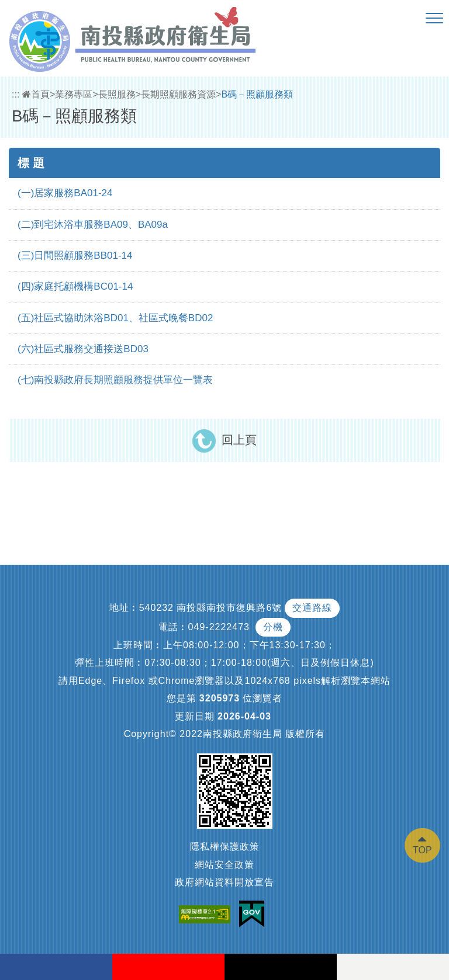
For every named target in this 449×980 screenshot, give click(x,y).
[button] (434, 19)
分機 (273, 627)
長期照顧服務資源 (178, 94)
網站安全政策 (224, 865)
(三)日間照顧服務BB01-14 (75, 256)
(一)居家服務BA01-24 (65, 193)
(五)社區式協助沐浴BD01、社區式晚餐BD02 (115, 318)
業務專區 (74, 94)
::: (15, 94)
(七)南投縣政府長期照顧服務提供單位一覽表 (115, 380)
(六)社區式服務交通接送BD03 (83, 349)
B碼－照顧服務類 (257, 94)
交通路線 (312, 608)
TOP (422, 850)
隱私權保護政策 (225, 847)
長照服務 (117, 94)
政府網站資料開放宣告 (224, 882)
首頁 (36, 94)
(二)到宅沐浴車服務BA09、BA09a (93, 225)
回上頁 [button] (239, 440)
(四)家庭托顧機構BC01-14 (75, 286)
